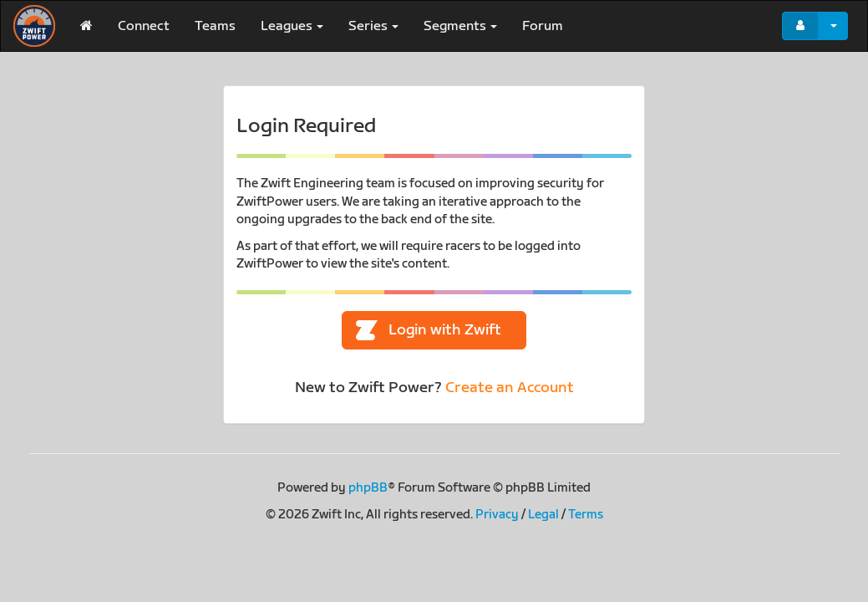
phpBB (368, 488)
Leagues (292, 26)
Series (373, 26)
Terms (586, 515)
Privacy (497, 515)
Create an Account (510, 388)
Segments (460, 26)
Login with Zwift (429, 331)
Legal (543, 515)
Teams (215, 26)
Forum (543, 26)
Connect (144, 26)
